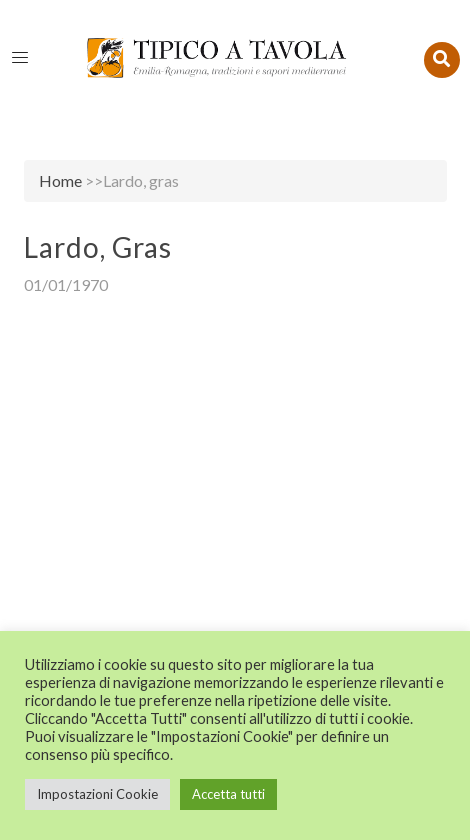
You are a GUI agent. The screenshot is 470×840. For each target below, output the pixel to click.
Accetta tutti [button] (228, 794)
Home (60, 180)
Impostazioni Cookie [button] (97, 794)
